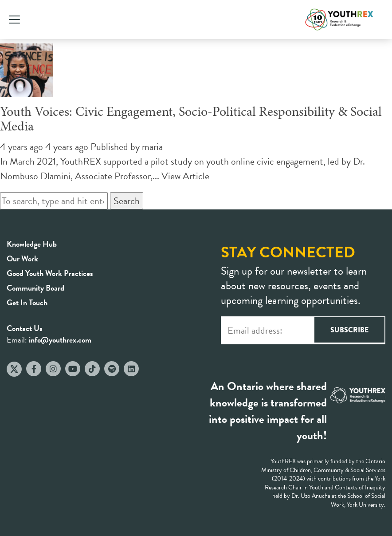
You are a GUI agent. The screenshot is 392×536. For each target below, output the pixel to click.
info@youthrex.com (60, 340)
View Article (185, 176)
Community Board (35, 288)
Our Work (22, 258)
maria (152, 147)
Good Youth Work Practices (50, 273)
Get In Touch (27, 302)
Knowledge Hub (32, 244)
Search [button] (127, 201)
